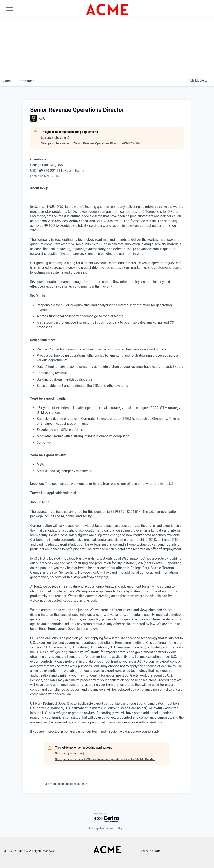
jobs (7, 81)
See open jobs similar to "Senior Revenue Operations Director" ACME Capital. (91, 143)
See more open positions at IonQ (66, 784)
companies (26, 81)
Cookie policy (115, 829)
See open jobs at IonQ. (56, 138)
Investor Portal (151, 851)
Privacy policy (96, 829)
